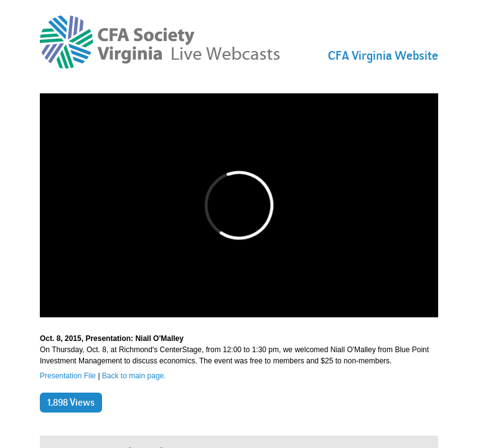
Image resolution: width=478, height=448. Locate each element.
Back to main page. (134, 376)
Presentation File (68, 376)
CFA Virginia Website (383, 55)
